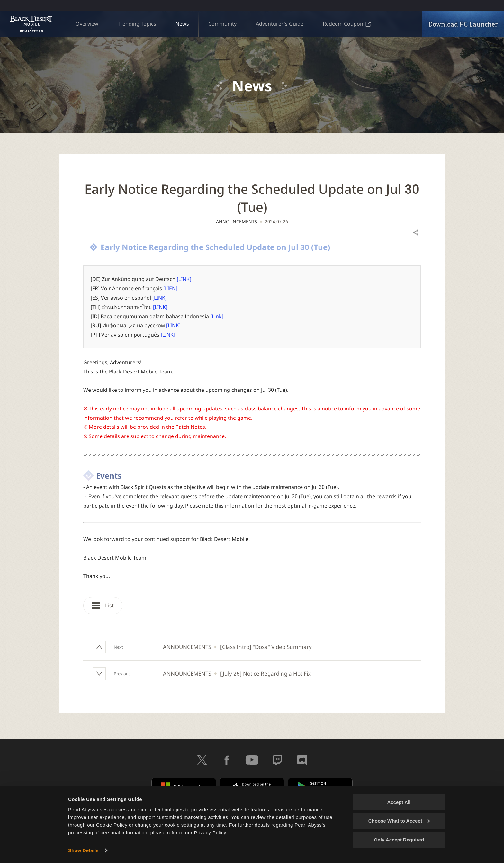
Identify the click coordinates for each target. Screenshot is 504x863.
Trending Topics (137, 24)
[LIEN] (170, 288)
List (103, 605)
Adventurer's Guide (280, 24)
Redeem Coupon (347, 24)
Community (222, 24)
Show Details (83, 850)
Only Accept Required (399, 840)
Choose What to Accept (399, 821)
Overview (87, 24)
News (182, 24)
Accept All (399, 802)
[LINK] (184, 279)
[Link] (217, 316)
